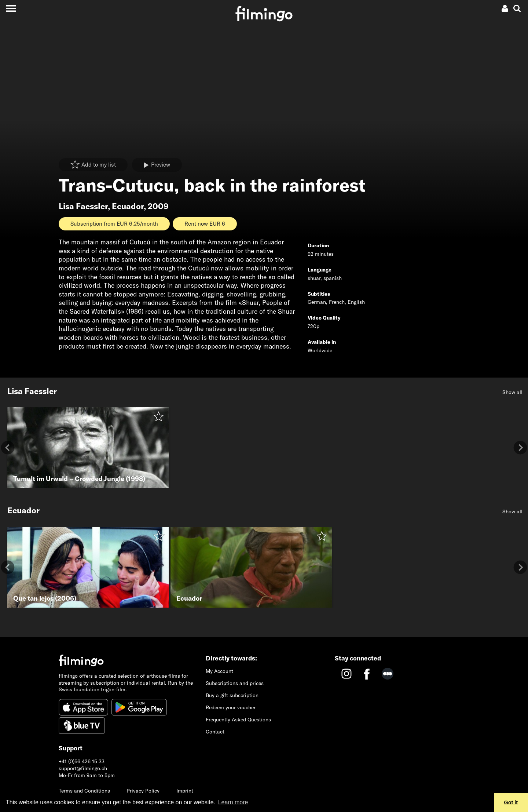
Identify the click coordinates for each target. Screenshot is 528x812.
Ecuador (128, 206)
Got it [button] (511, 802)
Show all (512, 392)
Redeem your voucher (231, 707)
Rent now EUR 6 (205, 224)
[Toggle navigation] (11, 8)
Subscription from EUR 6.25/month (114, 224)
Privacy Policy (143, 791)
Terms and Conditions (84, 791)
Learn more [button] (233, 802)
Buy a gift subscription (232, 695)
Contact (215, 732)
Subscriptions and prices (235, 683)
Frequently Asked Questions (238, 720)
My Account (219, 671)
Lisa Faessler (83, 206)
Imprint (185, 791)
